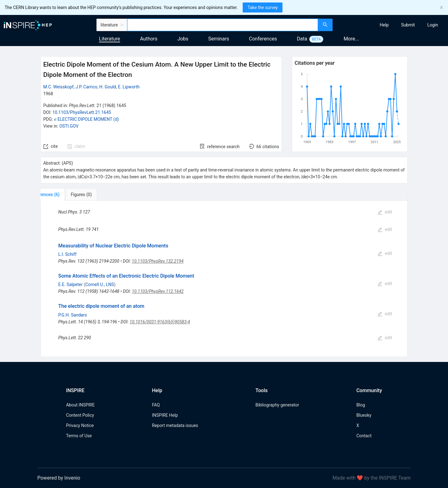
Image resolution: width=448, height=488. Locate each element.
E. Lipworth (129, 87)
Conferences (263, 39)
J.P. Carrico (86, 87)
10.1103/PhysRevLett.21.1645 (82, 112)
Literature (110, 39)
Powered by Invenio (59, 478)
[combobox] (223, 25)
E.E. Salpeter (70, 284)
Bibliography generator (277, 405)
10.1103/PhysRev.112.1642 (158, 291)
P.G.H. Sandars (72, 315)
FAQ (156, 405)
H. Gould (108, 87)
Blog (361, 405)
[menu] (391, 25)
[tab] (60, 195)
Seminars (219, 39)
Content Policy (80, 415)
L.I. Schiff (67, 254)
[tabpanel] (224, 279)
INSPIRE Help (165, 415)
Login (433, 25)
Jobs (183, 39)
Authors (149, 39)
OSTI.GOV (69, 126)
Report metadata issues (175, 425)
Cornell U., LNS (100, 284)
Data (302, 39)
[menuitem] (384, 25)
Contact (364, 436)
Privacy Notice (80, 425)
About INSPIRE (80, 405)
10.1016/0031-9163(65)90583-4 (160, 322)
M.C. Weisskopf (58, 87)
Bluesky (364, 415)
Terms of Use (79, 436)
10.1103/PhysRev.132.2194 (158, 261)
